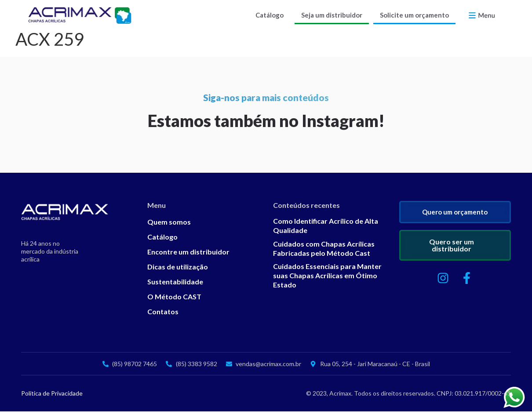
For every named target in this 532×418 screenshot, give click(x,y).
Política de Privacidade (52, 400)
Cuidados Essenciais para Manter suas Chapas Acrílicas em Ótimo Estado (327, 282)
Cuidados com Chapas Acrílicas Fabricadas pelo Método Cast (324, 255)
